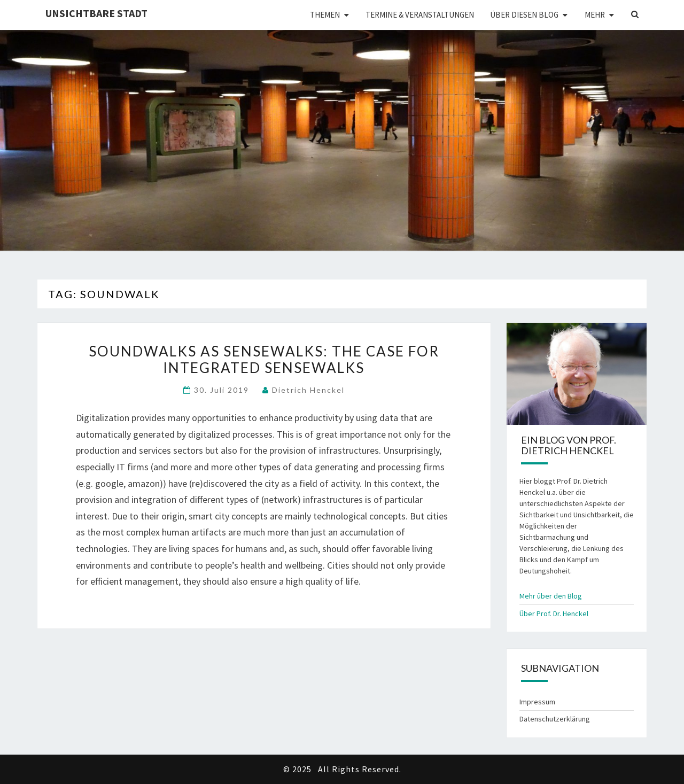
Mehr (595, 15)
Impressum (537, 702)
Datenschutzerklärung (555, 719)
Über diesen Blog (524, 15)
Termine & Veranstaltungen (420, 15)
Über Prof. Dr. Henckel (554, 614)
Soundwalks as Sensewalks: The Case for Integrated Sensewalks (264, 359)
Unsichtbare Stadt (96, 13)
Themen (325, 15)
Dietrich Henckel (308, 390)
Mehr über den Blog (551, 596)
